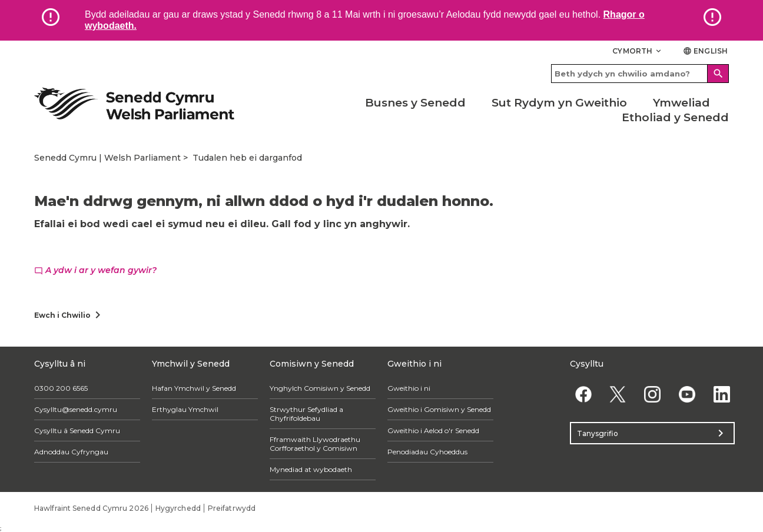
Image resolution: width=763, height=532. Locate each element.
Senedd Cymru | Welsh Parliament (107, 158)
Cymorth (638, 51)
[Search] (718, 74)
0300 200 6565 (61, 388)
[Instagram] (653, 394)
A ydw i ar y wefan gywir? (95, 270)
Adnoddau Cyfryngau (71, 452)
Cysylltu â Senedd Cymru (77, 430)
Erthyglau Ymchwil (185, 409)
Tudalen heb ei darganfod (247, 158)
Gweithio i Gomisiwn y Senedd (439, 409)
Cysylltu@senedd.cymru (76, 409)
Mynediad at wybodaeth (311, 469)
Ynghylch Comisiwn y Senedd (320, 388)
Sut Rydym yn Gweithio (559, 103)
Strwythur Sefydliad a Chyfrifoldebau (306, 414)
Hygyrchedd (178, 508)
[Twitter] (618, 394)
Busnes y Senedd (415, 103)
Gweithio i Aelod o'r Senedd (433, 430)
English (705, 51)
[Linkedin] (721, 394)
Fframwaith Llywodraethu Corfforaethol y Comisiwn (315, 444)
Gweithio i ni (409, 388)
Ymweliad (681, 103)
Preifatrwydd (232, 508)
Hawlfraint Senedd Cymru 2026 (91, 508)
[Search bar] (640, 74)
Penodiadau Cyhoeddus (427, 452)
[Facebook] (583, 394)
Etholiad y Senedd (675, 117)
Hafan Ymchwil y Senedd (194, 388)
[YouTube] (687, 394)
